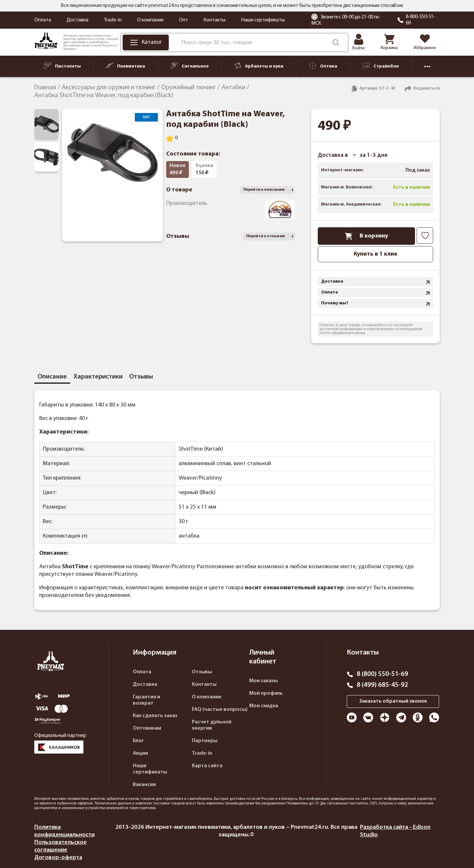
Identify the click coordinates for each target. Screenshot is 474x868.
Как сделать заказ (155, 716)
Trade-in (113, 20)
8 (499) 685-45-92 (382, 685)
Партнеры (205, 741)
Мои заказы (264, 681)
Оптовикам (147, 728)
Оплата (43, 20)
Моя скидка (264, 706)
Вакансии (144, 785)
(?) (84, 536)
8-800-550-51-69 (421, 20)
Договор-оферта (58, 858)
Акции (140, 753)
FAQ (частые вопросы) (220, 710)
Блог (138, 741)
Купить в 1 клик (376, 254)
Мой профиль (266, 693)
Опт (183, 20)
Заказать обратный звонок (393, 701)
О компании (150, 20)
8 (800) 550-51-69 (382, 674)
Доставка (77, 20)
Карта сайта (207, 766)
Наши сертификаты (263, 20)
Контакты (214, 20)
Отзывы (202, 672)
